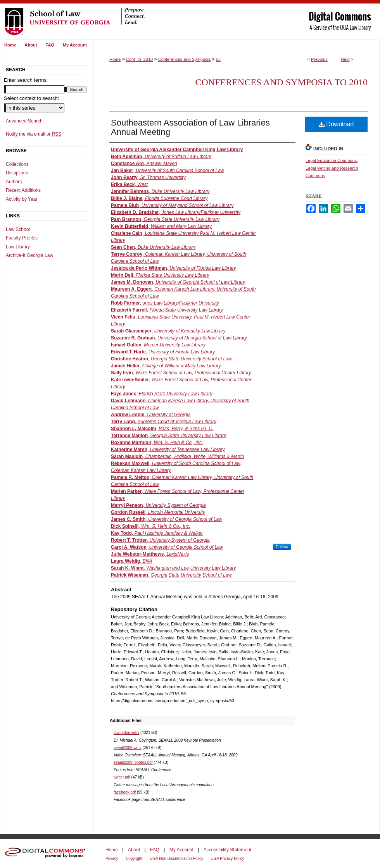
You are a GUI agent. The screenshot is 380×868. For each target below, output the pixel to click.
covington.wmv (126, 733)
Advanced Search (24, 121)
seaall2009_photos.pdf (133, 762)
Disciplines (17, 173)
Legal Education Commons (331, 160)
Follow (282, 547)
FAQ (155, 850)
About (134, 850)
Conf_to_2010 (139, 59)
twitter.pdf (122, 777)
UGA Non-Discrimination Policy (176, 859)
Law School (18, 229)
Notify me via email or (34, 134)
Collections (17, 164)
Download (336, 124)
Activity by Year (22, 199)
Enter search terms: (26, 80)
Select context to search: (31, 98)
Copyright (134, 859)
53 (218, 59)
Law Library (18, 247)
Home (115, 59)
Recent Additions (23, 190)
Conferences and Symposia (184, 59)
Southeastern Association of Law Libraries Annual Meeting (190, 127)
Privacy (112, 859)
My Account (181, 850)
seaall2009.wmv (128, 748)
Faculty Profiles (22, 238)
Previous (319, 59)
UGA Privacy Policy (227, 859)
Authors (14, 182)
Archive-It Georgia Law (29, 255)
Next (345, 59)
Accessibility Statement (227, 850)
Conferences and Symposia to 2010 (281, 82)
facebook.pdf (125, 792)
